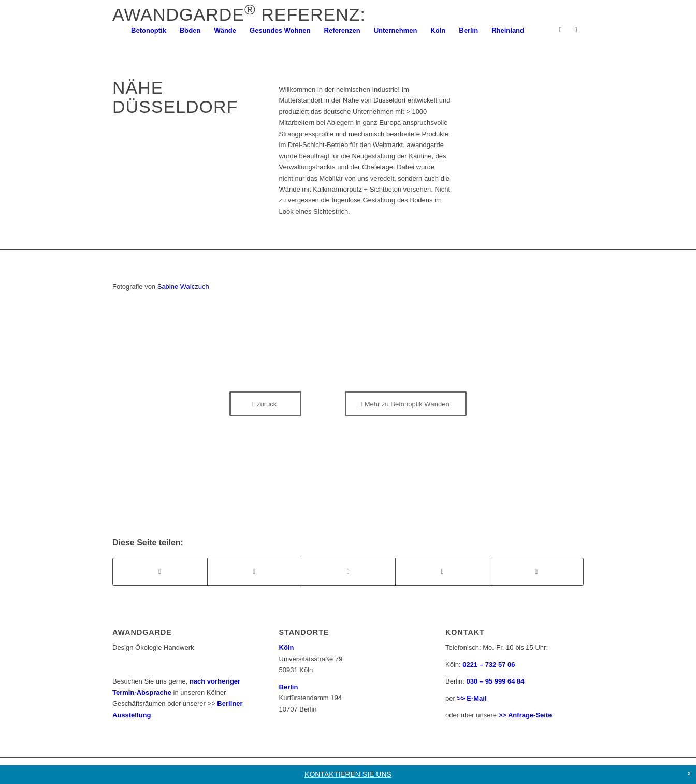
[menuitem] (149, 31)
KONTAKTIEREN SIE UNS (348, 774)
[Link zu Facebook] (576, 30)
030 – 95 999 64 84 (496, 681)
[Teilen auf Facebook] (160, 571)
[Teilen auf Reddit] (536, 571)
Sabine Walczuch (183, 287)
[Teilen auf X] (255, 571)
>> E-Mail (472, 698)
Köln (287, 648)
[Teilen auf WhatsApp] (348, 571)
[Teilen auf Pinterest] (443, 571)
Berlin (289, 687)
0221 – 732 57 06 (489, 665)
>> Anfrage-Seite (525, 715)
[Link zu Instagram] (560, 30)
